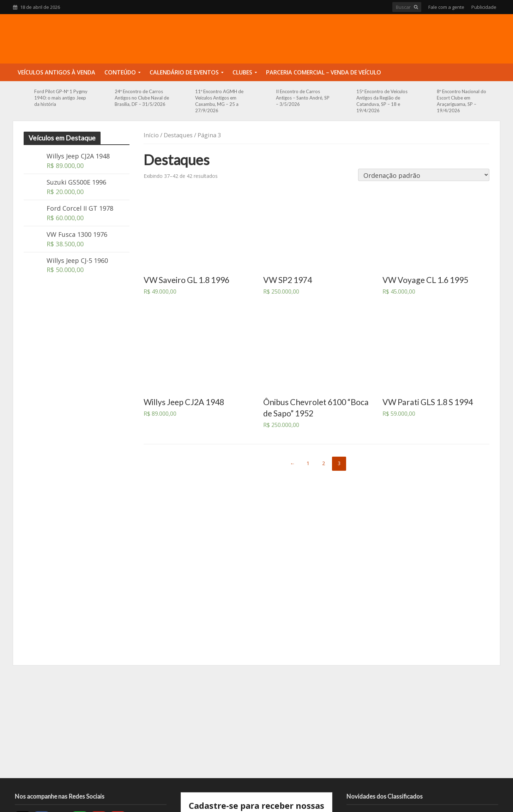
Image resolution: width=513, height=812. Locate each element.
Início (151, 135)
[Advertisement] (256, 722)
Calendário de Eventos (184, 72)
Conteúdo (120, 72)
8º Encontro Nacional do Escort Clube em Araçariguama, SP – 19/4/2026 (461, 101)
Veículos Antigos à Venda (56, 72)
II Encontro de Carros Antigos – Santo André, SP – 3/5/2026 (303, 98)
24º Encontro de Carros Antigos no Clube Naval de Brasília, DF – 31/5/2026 (142, 98)
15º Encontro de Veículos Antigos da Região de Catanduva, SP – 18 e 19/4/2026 (382, 101)
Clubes (242, 72)
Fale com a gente (446, 7)
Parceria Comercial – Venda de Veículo (324, 72)
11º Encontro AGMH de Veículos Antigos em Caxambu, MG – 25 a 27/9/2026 (219, 101)
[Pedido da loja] (424, 175)
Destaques (178, 135)
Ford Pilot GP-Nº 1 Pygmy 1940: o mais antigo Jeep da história (61, 98)
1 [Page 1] (308, 463)
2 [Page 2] (324, 463)
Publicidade (484, 7)
